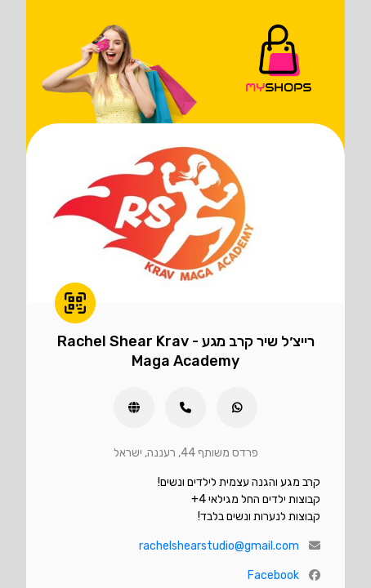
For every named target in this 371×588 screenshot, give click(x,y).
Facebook (273, 575)
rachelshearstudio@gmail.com (219, 546)
